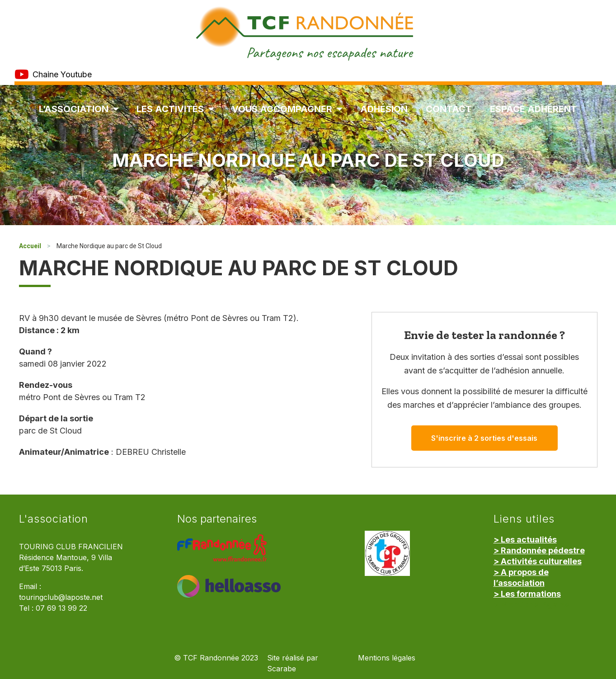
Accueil (30, 246)
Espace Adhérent (534, 109)
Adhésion (384, 109)
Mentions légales (387, 658)
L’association (79, 109)
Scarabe (282, 669)
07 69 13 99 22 (61, 608)
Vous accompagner (287, 109)
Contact (449, 109)
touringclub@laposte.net (61, 597)
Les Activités (175, 109)
